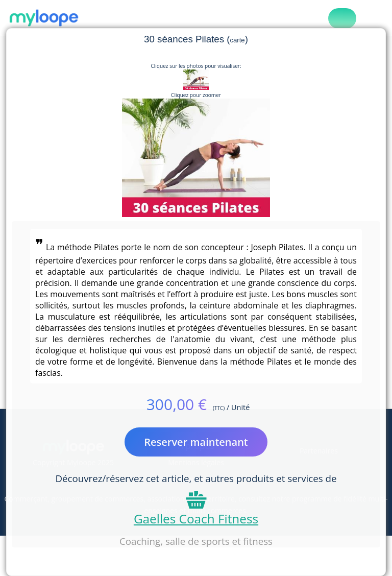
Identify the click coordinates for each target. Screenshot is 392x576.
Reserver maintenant (196, 442)
